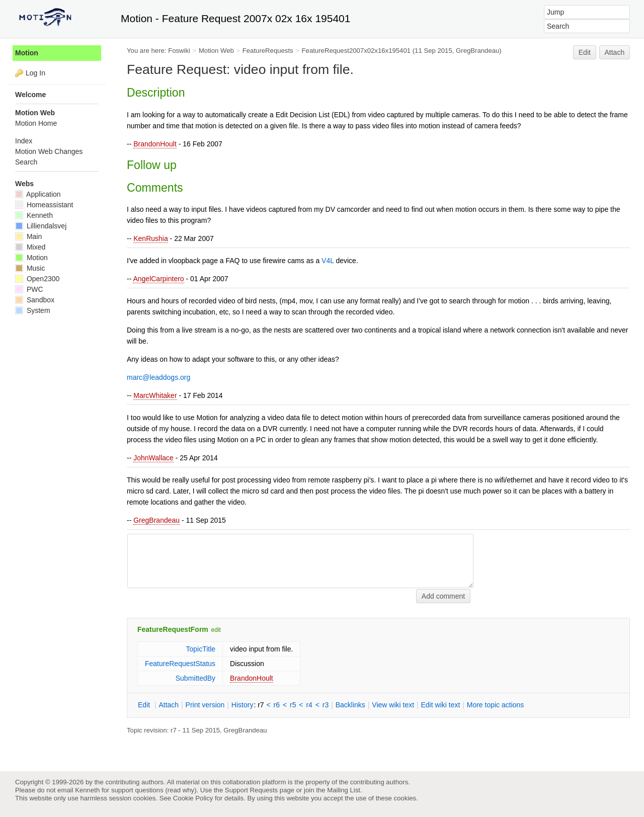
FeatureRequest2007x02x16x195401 (356, 51)
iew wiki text (393, 705)
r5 (293, 705)
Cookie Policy (193, 798)
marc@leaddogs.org (158, 377)
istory (243, 705)
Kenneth (34, 215)
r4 (309, 705)
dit (145, 705)
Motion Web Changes (49, 151)
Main (28, 236)
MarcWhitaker (155, 395)
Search (26, 162)
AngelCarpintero (158, 279)
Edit (585, 52)
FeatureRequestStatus (180, 664)
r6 (277, 705)
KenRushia (151, 238)
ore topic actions (496, 705)
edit (216, 630)
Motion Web (216, 51)
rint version (205, 705)
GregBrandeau (156, 520)
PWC (29, 289)
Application (38, 194)
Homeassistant (44, 205)
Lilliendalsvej (41, 226)
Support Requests (251, 790)
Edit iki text (441, 705)
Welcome (30, 95)
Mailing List (344, 790)
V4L (328, 261)
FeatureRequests (268, 51)
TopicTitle (200, 649)
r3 (326, 705)
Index (24, 141)
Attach (615, 52)
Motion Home (36, 123)
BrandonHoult (155, 144)
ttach (169, 705)
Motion (27, 53)
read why (181, 790)
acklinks (350, 705)
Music (30, 268)
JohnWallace (153, 458)
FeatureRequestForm (173, 629)
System (33, 310)
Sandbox (35, 300)
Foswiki (179, 51)
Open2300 (37, 279)
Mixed (30, 247)
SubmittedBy (195, 678)
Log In (35, 73)
